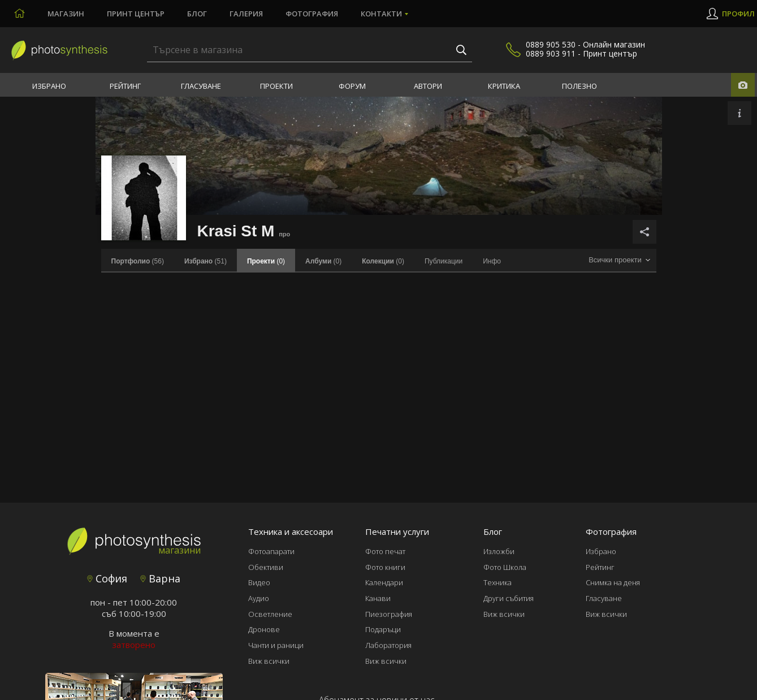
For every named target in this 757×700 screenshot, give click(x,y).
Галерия (246, 14)
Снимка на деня (613, 582)
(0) (323, 261)
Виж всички (269, 661)
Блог (197, 14)
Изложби (499, 551)
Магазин (66, 14)
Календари (384, 582)
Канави (378, 598)
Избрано (49, 86)
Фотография (312, 14)
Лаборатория (388, 645)
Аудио (259, 598)
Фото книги (385, 567)
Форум (352, 86)
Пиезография (389, 614)
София (107, 578)
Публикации (444, 261)
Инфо (492, 261)
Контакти (381, 14)
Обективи (266, 567)
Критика (504, 86)
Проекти (276, 86)
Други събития (509, 598)
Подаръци (383, 629)
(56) (138, 261)
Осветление (270, 614)
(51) (206, 261)
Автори (428, 86)
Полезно (579, 86)
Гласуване (201, 86)
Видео (259, 582)
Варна (160, 578)
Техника (498, 582)
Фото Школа (505, 567)
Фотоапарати (271, 551)
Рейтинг (125, 86)
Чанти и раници (276, 645)
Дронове (264, 629)
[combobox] (620, 260)
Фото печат (385, 551)
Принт (136, 14)
